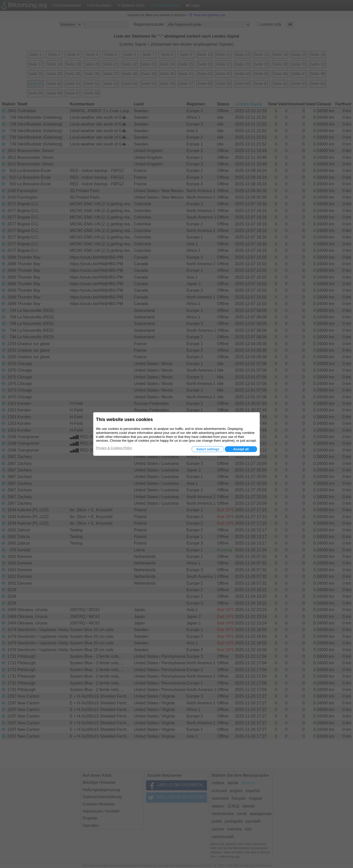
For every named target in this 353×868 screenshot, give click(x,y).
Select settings (208, 449)
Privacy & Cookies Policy (114, 448)
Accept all (241, 449)
